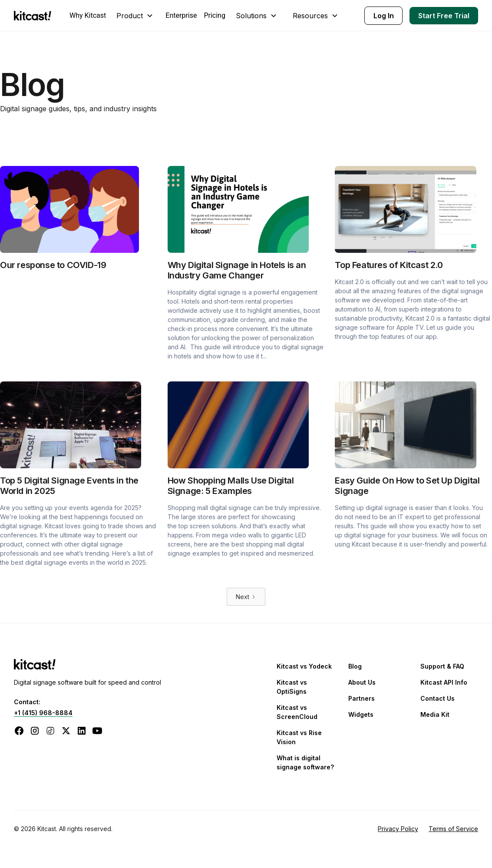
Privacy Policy (398, 829)
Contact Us (438, 698)
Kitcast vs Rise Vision (299, 737)
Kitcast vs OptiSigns (292, 687)
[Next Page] (246, 597)
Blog (355, 666)
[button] (136, 16)
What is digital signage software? (305, 762)
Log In (384, 16)
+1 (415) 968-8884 (43, 713)
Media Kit (435, 714)
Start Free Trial (444, 16)
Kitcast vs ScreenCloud (297, 712)
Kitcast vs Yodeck (304, 666)
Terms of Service (453, 829)
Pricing (215, 15)
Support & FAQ (442, 666)
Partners (362, 698)
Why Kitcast (88, 15)
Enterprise (181, 15)
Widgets (361, 714)
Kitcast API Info (444, 682)
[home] (35, 16)
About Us (362, 682)
